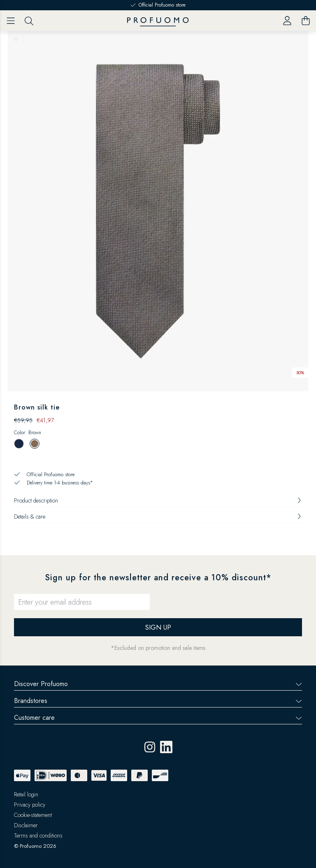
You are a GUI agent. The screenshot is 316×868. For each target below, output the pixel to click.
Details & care (158, 517)
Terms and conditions (38, 835)
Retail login (26, 794)
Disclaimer (26, 825)
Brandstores (158, 701)
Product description (158, 500)
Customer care (158, 718)
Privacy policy (30, 805)
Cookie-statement (33, 815)
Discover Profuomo (158, 684)
